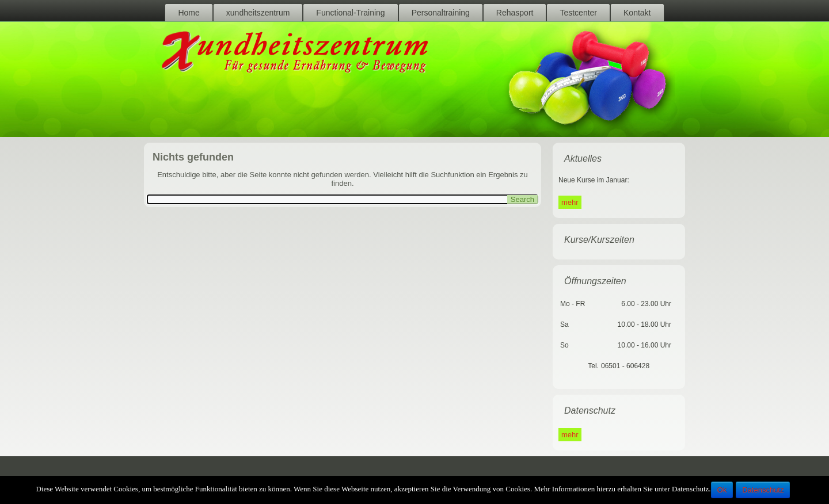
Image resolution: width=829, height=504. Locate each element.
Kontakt (637, 13)
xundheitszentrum (258, 13)
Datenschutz (763, 490)
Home (189, 13)
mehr (570, 202)
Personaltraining (441, 13)
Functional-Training (350, 13)
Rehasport (515, 13)
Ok (722, 490)
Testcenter (578, 13)
